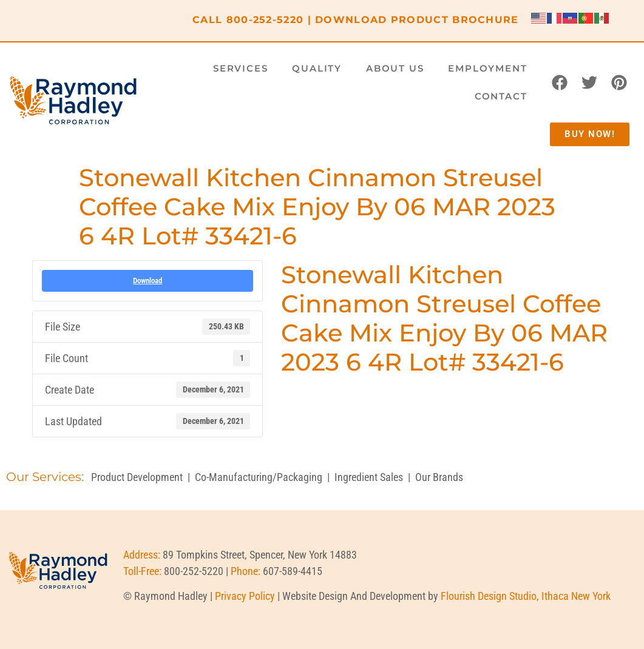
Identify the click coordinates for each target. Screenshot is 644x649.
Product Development (137, 477)
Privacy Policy (245, 596)
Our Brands (439, 477)
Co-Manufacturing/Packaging (259, 477)
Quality (317, 68)
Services (240, 68)
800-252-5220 (265, 20)
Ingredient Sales (369, 477)
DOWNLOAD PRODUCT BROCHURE (417, 20)
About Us (395, 68)
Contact (501, 96)
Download (147, 281)
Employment (487, 68)
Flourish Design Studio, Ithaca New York (526, 596)
